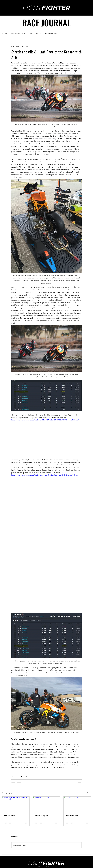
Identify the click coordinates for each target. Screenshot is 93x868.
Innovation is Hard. (72, 815)
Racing (31, 33)
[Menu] (90, 8)
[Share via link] (26, 776)
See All (89, 793)
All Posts (4, 33)
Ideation (39, 33)
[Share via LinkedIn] (22, 776)
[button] (89, 34)
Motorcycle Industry (51, 33)
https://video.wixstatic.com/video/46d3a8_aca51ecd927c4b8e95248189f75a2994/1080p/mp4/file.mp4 (45, 420)
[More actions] (80, 46)
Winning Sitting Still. (42, 815)
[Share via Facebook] (12, 776)
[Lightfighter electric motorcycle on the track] (16, 804)
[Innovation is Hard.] (77, 804)
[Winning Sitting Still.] (47, 804)
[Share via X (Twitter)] (17, 776)
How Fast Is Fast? (10, 815)
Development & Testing (18, 33)
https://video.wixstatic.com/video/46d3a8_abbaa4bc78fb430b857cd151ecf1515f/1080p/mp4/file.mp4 (45, 475)
